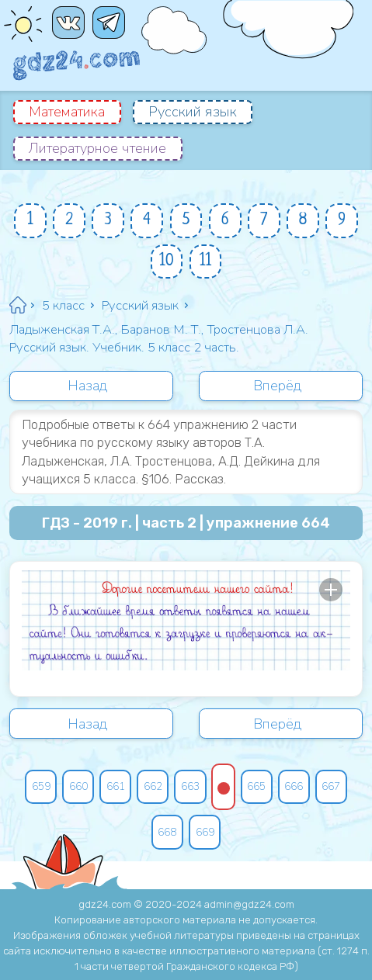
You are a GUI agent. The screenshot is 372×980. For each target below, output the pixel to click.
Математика (67, 111)
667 (331, 786)
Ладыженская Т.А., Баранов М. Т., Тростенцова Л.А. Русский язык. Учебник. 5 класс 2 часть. (159, 338)
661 (116, 786)
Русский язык (193, 111)
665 (256, 786)
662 (153, 786)
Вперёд (278, 385)
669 (205, 832)
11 (206, 261)
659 (41, 786)
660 (78, 786)
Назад (88, 385)
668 (167, 832)
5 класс (63, 305)
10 (167, 261)
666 (294, 786)
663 (190, 786)
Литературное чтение (97, 148)
